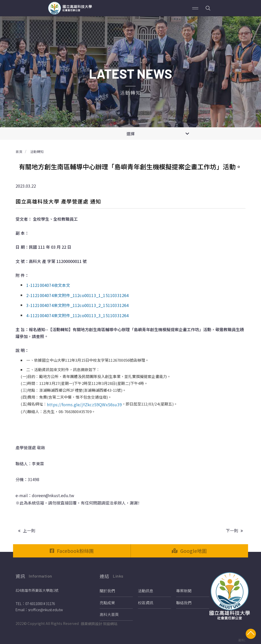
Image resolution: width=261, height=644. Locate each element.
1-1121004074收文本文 (48, 285)
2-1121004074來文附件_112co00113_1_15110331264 (77, 295)
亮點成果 (107, 603)
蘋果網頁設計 (92, 624)
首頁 (19, 152)
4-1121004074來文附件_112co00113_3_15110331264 (77, 315)
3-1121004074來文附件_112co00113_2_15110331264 (77, 305)
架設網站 (110, 624)
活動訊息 (146, 591)
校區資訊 (146, 603)
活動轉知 (37, 152)
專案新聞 (184, 591)
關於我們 (107, 591)
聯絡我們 (184, 603)
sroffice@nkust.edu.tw (45, 610)
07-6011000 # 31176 (40, 604)
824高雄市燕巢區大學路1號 (37, 590)
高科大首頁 (109, 614)
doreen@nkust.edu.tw (53, 495)
